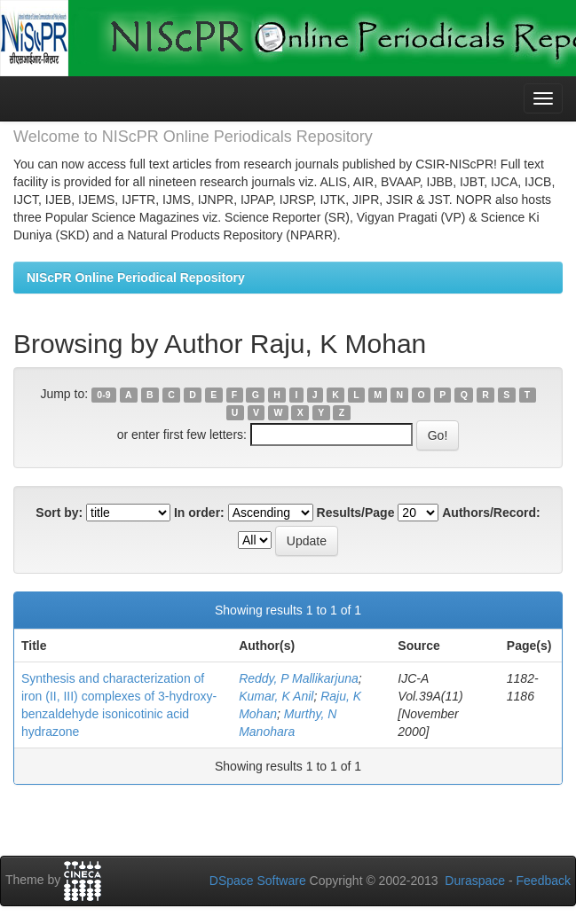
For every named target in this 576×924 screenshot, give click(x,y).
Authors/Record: (491, 513)
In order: (199, 513)
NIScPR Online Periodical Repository (136, 278)
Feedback (544, 881)
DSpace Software (258, 881)
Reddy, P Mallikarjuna (299, 678)
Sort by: (59, 513)
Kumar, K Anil (276, 696)
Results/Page (356, 513)
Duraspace (475, 881)
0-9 (103, 395)
